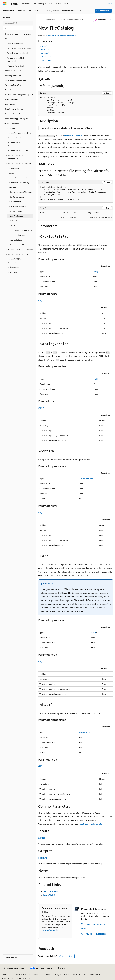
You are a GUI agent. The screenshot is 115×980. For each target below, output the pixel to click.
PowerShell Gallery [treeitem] (13, 99)
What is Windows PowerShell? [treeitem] (19, 48)
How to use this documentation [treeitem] (18, 34)
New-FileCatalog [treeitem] (16, 216)
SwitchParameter (86, 479)
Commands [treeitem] (14, 168)
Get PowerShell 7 (103, 11)
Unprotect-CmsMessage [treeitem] (19, 245)
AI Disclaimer (7, 974)
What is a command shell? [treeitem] (18, 53)
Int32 (96, 379)
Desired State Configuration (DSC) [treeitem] (19, 95)
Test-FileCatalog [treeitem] (16, 240)
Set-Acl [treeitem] (12, 226)
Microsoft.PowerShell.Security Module (61, 36)
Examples (45, 53)
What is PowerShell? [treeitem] (15, 43)
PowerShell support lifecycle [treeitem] (16, 118)
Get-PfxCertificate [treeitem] (17, 211)
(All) (41, 300)
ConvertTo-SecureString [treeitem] (19, 182)
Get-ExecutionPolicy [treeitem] (17, 206)
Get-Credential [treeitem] (15, 202)
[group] (76, 215)
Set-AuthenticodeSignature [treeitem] (21, 230)
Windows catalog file (74, 136)
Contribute (46, 974)
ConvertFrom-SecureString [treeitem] (20, 178)
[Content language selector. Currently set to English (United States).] (14, 968)
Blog (35, 974)
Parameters (46, 56)
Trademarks (7, 978)
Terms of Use (95, 974)
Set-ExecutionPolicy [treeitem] (17, 235)
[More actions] (111, 20)
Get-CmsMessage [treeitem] (17, 197)
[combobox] (18, 23)
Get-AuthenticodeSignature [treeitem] (21, 192)
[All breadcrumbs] (41, 20)
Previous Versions (23, 974)
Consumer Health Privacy (75, 974)
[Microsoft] (5, 4)
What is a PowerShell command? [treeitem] (16, 60)
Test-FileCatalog (50, 891)
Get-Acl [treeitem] (13, 187)
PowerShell (50, 19)
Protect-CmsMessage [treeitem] (18, 221)
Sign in (109, 3)
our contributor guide (53, 928)
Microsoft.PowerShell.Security (71, 19)
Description (45, 49)
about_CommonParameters (91, 824)
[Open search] (103, 4)
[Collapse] (32, 18)
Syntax (44, 46)
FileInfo (43, 857)
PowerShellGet (50, 895)
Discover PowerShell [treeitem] (15, 66)
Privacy (56, 974)
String (95, 272)
